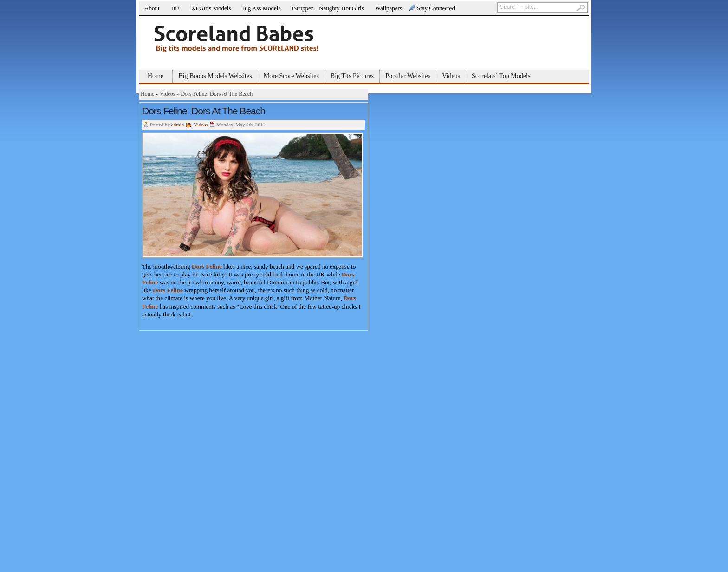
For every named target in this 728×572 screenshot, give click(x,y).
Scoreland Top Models (501, 76)
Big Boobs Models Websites (215, 76)
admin (178, 125)
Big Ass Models (261, 8)
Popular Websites (408, 76)
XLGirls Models (211, 8)
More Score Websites (291, 76)
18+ (175, 8)
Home (156, 76)
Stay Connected (436, 8)
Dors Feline (207, 266)
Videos (451, 76)
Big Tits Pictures (352, 76)
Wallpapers (389, 8)
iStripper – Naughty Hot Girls (328, 8)
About (152, 8)
